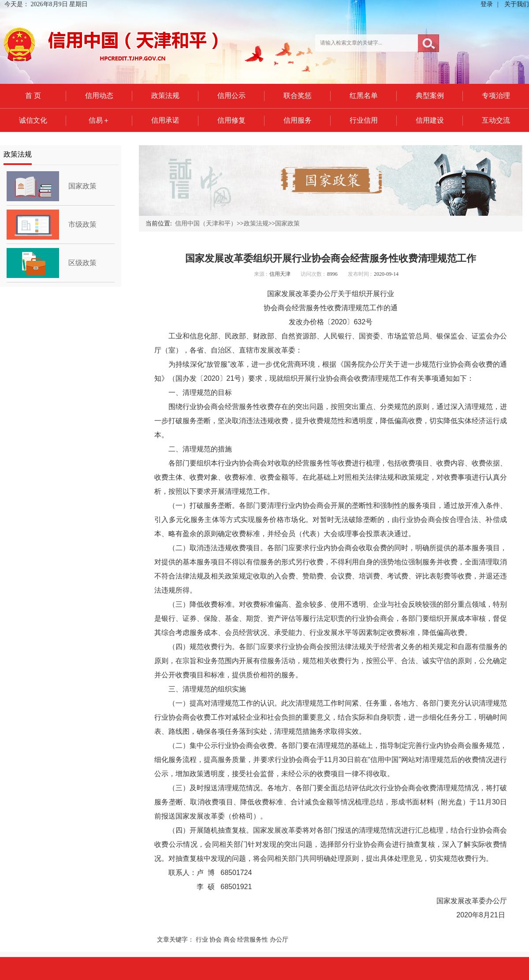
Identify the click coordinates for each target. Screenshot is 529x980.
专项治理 (496, 96)
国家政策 (82, 186)
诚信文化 (33, 120)
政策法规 (165, 96)
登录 (487, 4)
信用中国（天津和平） (206, 223)
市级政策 (82, 224)
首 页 (33, 96)
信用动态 (99, 96)
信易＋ (99, 120)
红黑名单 (364, 96)
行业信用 (364, 120)
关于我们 (517, 4)
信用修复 (231, 120)
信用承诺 (165, 120)
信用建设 (430, 120)
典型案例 (430, 96)
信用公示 (231, 96)
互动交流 (496, 120)
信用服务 (298, 120)
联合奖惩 (298, 96)
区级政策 (82, 263)
